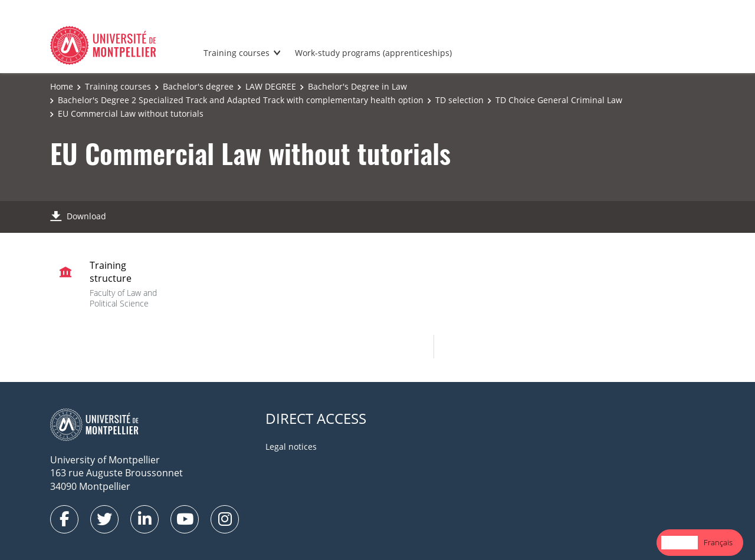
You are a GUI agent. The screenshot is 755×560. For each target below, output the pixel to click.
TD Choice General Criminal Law (559, 100)
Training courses (237, 53)
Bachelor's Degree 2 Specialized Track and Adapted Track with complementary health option (241, 100)
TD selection (459, 100)
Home (62, 86)
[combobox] (679, 543)
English (679, 542)
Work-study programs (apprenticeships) (373, 53)
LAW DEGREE (271, 86)
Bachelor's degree (198, 86)
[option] (718, 543)
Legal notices (291, 447)
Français (718, 542)
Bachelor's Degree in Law (357, 86)
